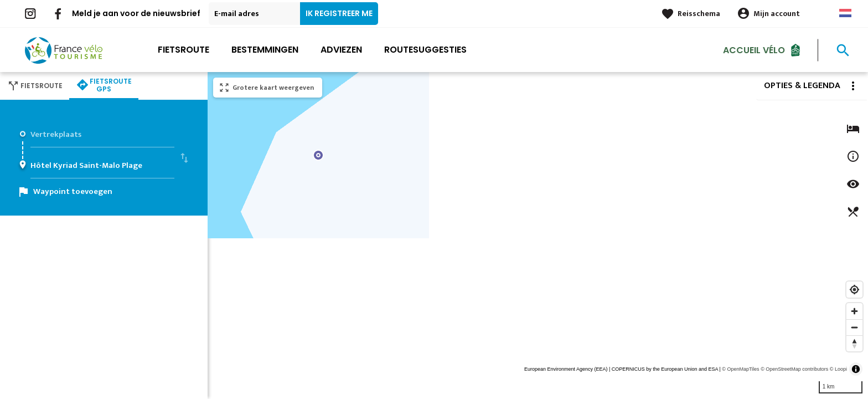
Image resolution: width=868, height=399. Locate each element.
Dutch (845, 13)
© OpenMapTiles (740, 369)
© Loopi (838, 369)
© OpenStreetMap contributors (794, 369)
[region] (538, 236)
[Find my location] (854, 290)
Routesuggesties (425, 50)
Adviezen (341, 50)
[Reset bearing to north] (854, 343)
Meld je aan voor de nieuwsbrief (136, 13)
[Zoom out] (854, 327)
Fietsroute (184, 50)
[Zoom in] (854, 311)
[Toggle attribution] (856, 369)
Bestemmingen (265, 50)
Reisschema (699, 14)
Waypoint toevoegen (73, 191)
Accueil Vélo (754, 50)
